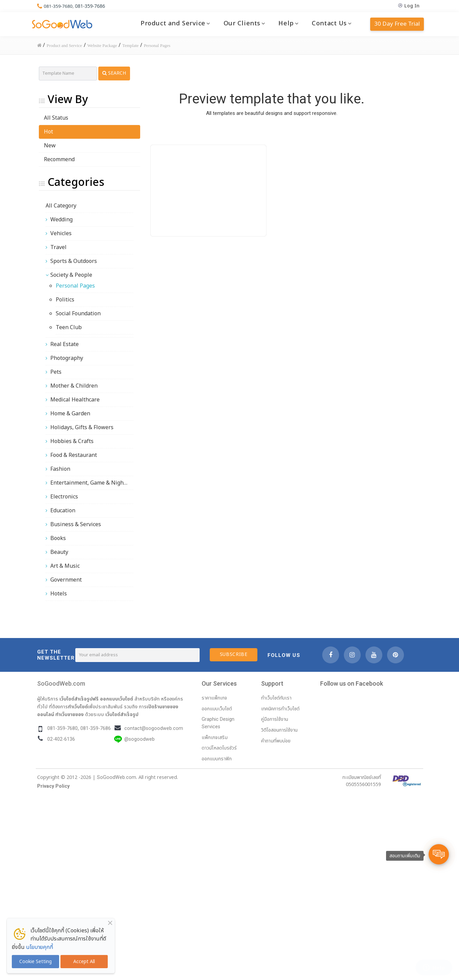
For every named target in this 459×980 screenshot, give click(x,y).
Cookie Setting (35, 962)
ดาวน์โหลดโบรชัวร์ (219, 748)
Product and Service (173, 23)
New (50, 146)
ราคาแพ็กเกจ (214, 698)
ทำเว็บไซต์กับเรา (276, 698)
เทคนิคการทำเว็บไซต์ (280, 709)
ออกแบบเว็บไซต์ (117, 699)
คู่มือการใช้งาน (275, 719)
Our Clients (242, 23)
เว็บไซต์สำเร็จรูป (122, 714)
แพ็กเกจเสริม (215, 738)
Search (114, 73)
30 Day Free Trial (397, 24)
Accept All (84, 962)
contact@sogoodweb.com (154, 728)
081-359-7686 (91, 6)
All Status (56, 118)
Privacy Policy (53, 786)
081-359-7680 (59, 6)
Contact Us (329, 23)
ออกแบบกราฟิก (217, 759)
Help (286, 23)
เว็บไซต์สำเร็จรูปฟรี (79, 699)
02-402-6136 (61, 739)
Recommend (59, 160)
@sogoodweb (139, 739)
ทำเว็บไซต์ (78, 707)
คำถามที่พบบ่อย (276, 741)
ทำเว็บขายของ (70, 714)
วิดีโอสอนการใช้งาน (279, 730)
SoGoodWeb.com (61, 683)
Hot (48, 132)
